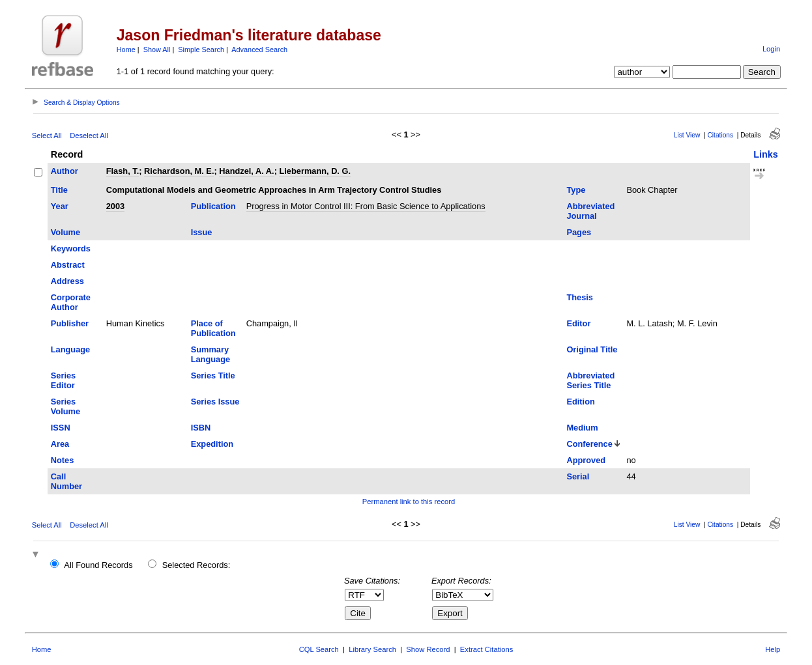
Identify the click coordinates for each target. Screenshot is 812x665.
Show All (157, 50)
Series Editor (63, 380)
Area (60, 444)
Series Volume (65, 406)
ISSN (61, 428)
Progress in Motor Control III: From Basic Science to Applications (366, 206)
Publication (213, 206)
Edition (580, 402)
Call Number (66, 481)
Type (576, 190)
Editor (578, 323)
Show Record (428, 649)
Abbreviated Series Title (590, 380)
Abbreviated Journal (590, 211)
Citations (720, 135)
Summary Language (210, 354)
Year (60, 206)
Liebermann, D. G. (315, 171)
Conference (589, 444)
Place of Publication (213, 328)
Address (67, 281)
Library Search (372, 649)
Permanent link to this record (409, 502)
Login (771, 49)
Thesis (580, 297)
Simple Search (201, 50)
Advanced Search (259, 50)
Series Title (213, 375)
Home (126, 50)
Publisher (70, 323)
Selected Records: (196, 565)
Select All (47, 135)
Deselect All (89, 135)
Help (773, 649)
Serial (578, 476)
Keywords (71, 248)
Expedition (212, 444)
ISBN (201, 428)
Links (766, 154)
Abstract (68, 265)
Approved (586, 460)
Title (59, 190)
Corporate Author (71, 302)
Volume (65, 232)
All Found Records (98, 565)
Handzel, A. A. (246, 171)
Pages (579, 232)
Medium (582, 428)
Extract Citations (486, 649)
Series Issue (215, 402)
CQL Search (319, 649)
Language (70, 349)
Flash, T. (123, 171)
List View (687, 135)
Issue (202, 232)
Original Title (592, 349)
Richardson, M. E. (179, 171)
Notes (63, 460)
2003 (115, 206)
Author (65, 171)
